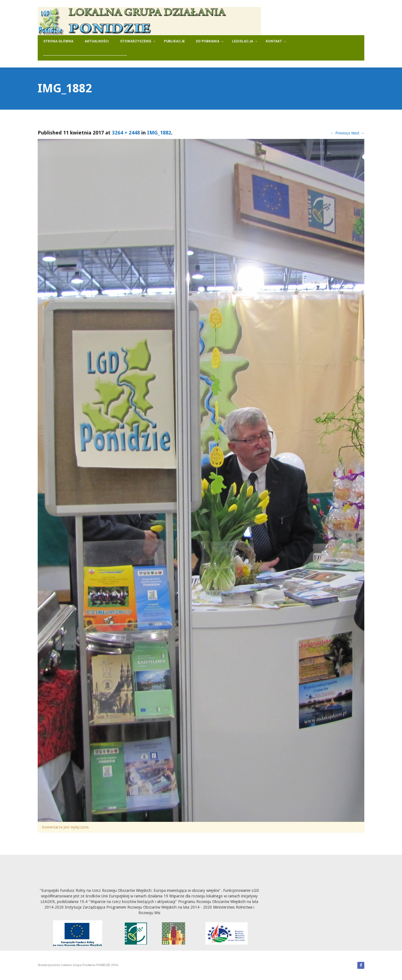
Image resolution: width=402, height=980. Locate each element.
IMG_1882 (159, 133)
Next (358, 133)
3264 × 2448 (126, 133)
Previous (340, 133)
